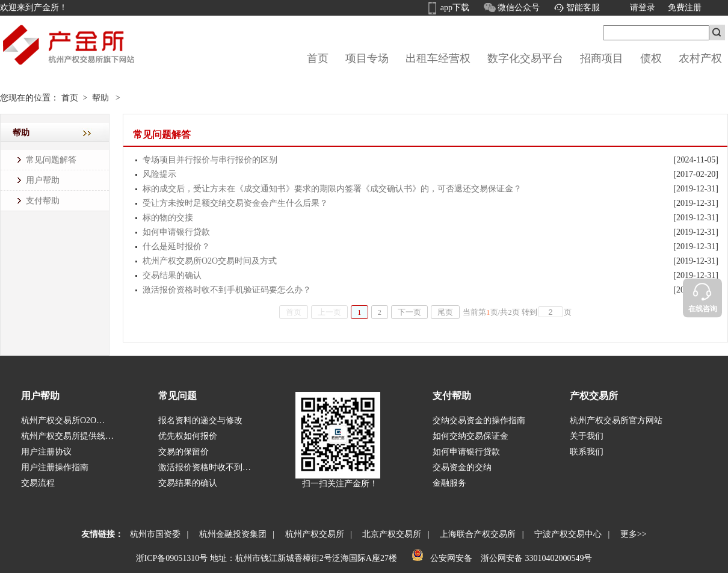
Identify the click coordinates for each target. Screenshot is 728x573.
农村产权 (700, 58)
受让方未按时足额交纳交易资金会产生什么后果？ (235, 203)
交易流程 (38, 483)
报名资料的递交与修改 (200, 420)
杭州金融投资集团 (231, 534)
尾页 (445, 312)
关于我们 (587, 436)
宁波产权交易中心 (566, 534)
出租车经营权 (438, 58)
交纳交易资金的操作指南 (479, 420)
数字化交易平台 (525, 58)
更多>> (631, 534)
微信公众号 (519, 8)
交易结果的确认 (172, 275)
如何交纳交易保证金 (470, 436)
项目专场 (367, 58)
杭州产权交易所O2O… (63, 420)
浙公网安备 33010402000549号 (535, 558)
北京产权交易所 (390, 534)
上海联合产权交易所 (476, 534)
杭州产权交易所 (313, 534)
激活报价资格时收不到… (205, 467)
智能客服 (583, 8)
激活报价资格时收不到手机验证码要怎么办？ (227, 290)
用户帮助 (43, 180)
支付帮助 (43, 201)
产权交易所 (594, 396)
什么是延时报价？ (176, 246)
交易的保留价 (184, 452)
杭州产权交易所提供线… (67, 436)
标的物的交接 (168, 218)
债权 (651, 58)
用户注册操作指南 (55, 467)
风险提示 (159, 174)
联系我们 (587, 452)
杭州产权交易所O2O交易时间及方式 (210, 261)
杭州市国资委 (153, 534)
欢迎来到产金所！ (34, 8)
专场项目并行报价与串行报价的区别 (210, 160)
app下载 (455, 8)
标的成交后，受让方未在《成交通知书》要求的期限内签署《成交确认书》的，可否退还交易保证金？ (332, 189)
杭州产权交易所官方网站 (616, 420)
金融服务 (449, 483)
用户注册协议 (46, 452)
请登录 (643, 8)
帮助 (100, 98)
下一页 (409, 312)
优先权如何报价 (188, 436)
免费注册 (685, 8)
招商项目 (602, 58)
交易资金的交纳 (462, 467)
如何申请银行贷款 (176, 232)
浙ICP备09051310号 (172, 558)
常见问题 (177, 396)
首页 (318, 58)
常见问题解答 (51, 160)
